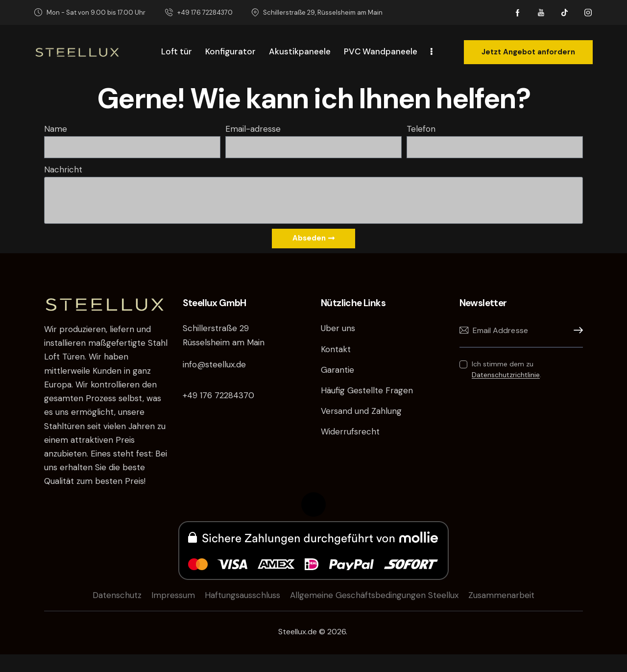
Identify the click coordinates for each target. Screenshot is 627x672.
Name (56, 129)
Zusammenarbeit (501, 595)
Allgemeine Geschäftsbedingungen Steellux (374, 595)
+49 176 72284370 (218, 395)
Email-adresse (253, 129)
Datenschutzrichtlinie (506, 375)
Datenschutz (117, 595)
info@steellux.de (214, 364)
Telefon (421, 129)
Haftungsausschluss (242, 595)
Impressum (173, 595)
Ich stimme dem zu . (506, 369)
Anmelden (576, 330)
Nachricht (63, 169)
